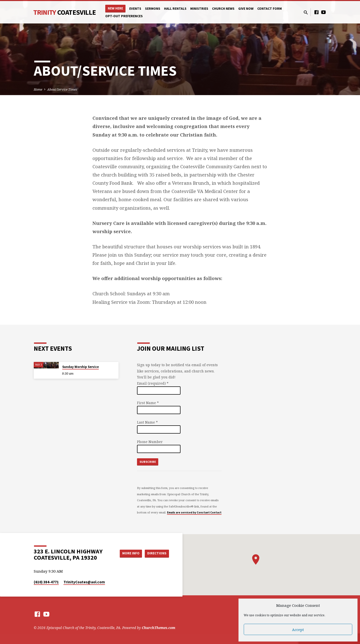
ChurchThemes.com (158, 628)
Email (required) (153, 383)
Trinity (64, 12)
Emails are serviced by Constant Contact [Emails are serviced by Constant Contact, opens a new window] (194, 512)
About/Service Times (62, 89)
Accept (298, 630)
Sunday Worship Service (80, 367)
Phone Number (150, 442)
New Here (115, 8)
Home (38, 89)
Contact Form (269, 9)
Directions (156, 553)
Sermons (153, 9)
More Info (128, 553)
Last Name (147, 422)
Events (135, 9)
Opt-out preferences (124, 16)
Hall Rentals (175, 9)
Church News (223, 9)
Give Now (246, 9)
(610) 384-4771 (46, 582)
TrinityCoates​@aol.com (84, 582)
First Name (148, 403)
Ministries (199, 9)
